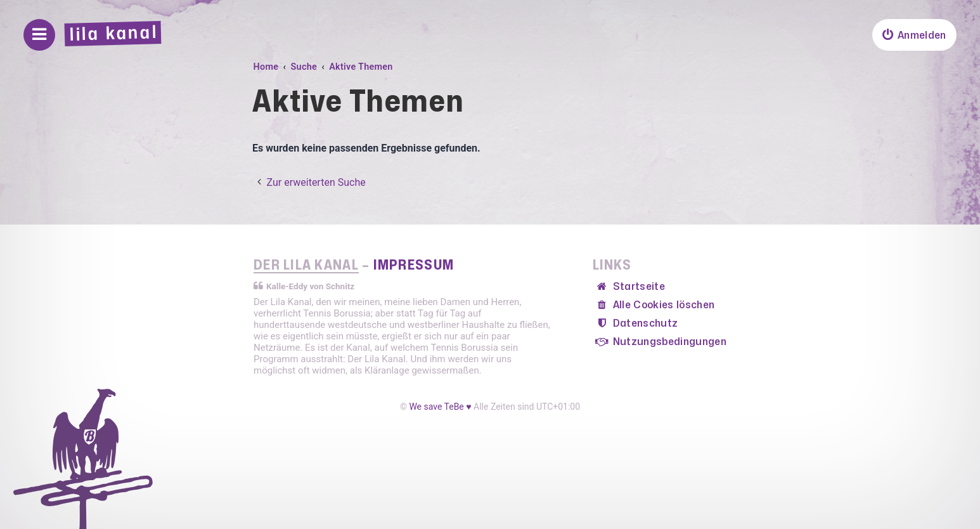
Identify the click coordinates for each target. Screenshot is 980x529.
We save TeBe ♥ (440, 407)
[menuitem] (914, 35)
